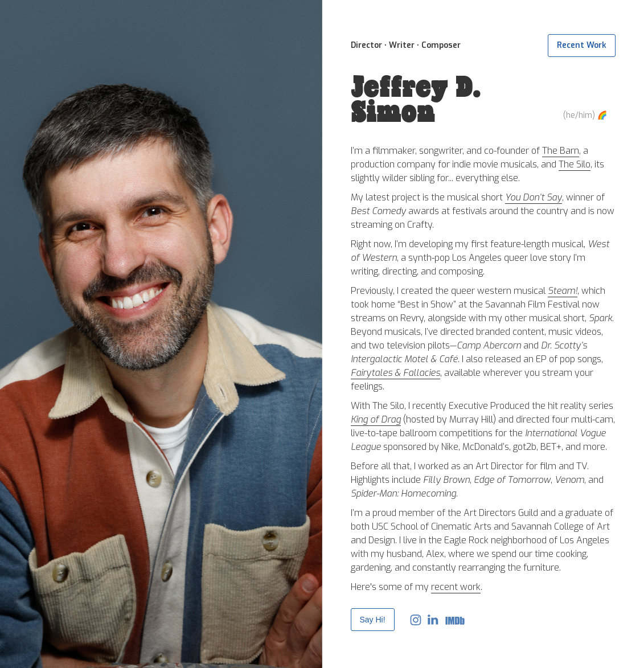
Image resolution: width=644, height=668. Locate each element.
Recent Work (582, 45)
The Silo (575, 164)
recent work (456, 587)
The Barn (561, 151)
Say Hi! (373, 620)
